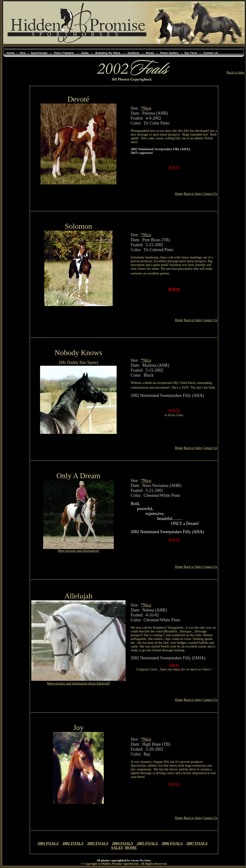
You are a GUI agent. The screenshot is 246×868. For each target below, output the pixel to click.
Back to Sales (236, 73)
